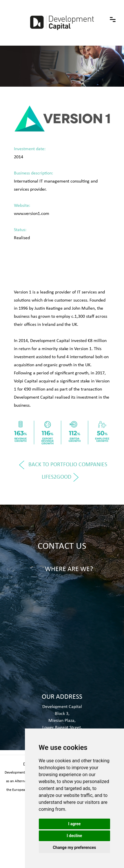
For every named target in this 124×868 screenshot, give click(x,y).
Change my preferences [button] (74, 847)
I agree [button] (74, 824)
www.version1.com (32, 213)
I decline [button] (74, 836)
